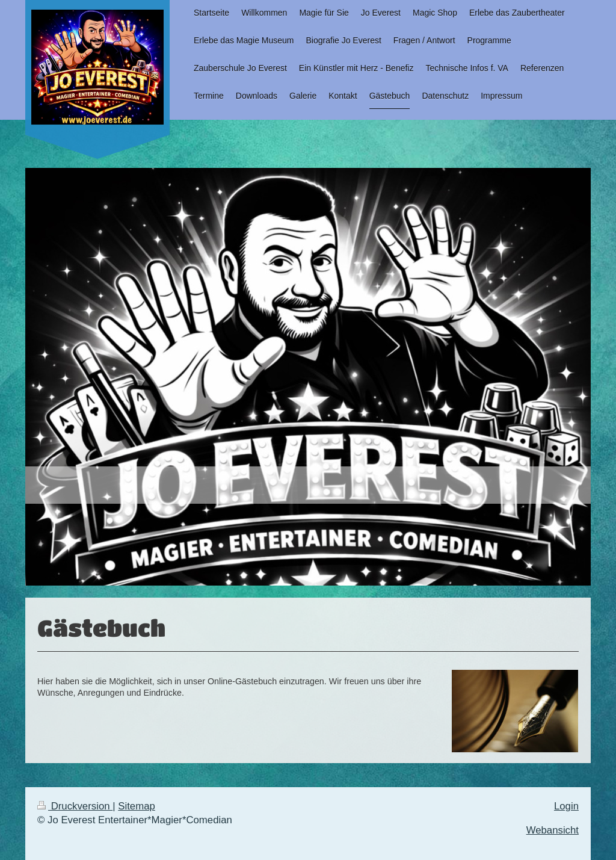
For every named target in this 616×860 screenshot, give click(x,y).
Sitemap (137, 806)
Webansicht (553, 830)
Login (566, 806)
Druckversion (75, 806)
